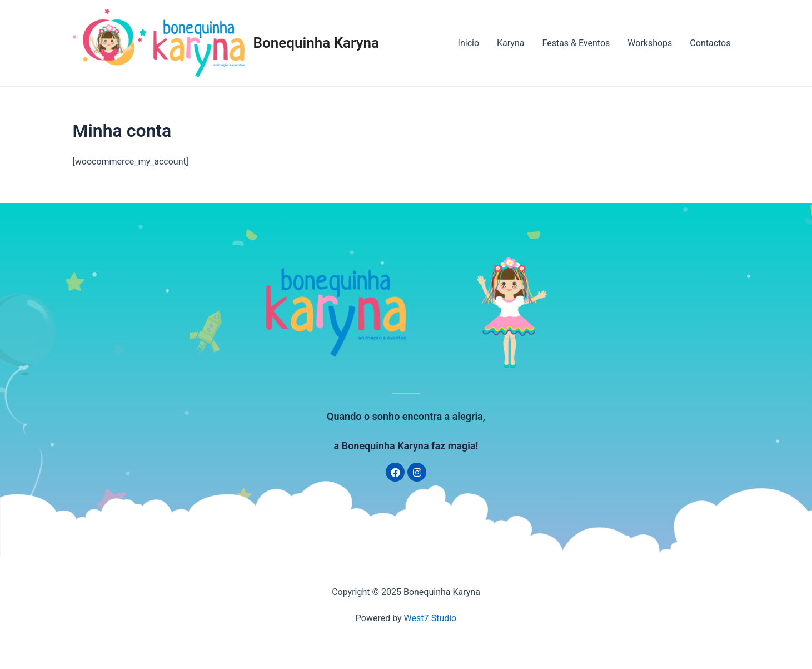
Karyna (510, 43)
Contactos (710, 43)
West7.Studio (430, 618)
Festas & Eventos (576, 43)
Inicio (469, 43)
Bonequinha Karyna (317, 43)
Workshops (650, 43)
